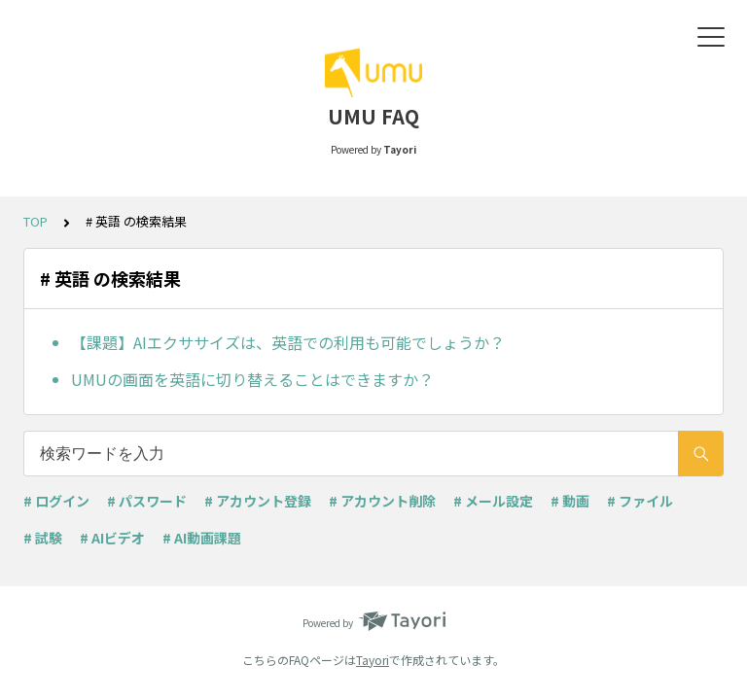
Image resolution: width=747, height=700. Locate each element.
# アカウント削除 (382, 501)
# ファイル (640, 501)
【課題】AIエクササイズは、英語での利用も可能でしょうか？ (288, 342)
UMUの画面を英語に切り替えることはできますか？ (252, 379)
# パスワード (147, 501)
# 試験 (43, 538)
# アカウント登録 (258, 501)
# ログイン (56, 501)
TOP (36, 221)
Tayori (373, 660)
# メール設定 (493, 501)
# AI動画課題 (202, 538)
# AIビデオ (112, 538)
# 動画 (570, 501)
